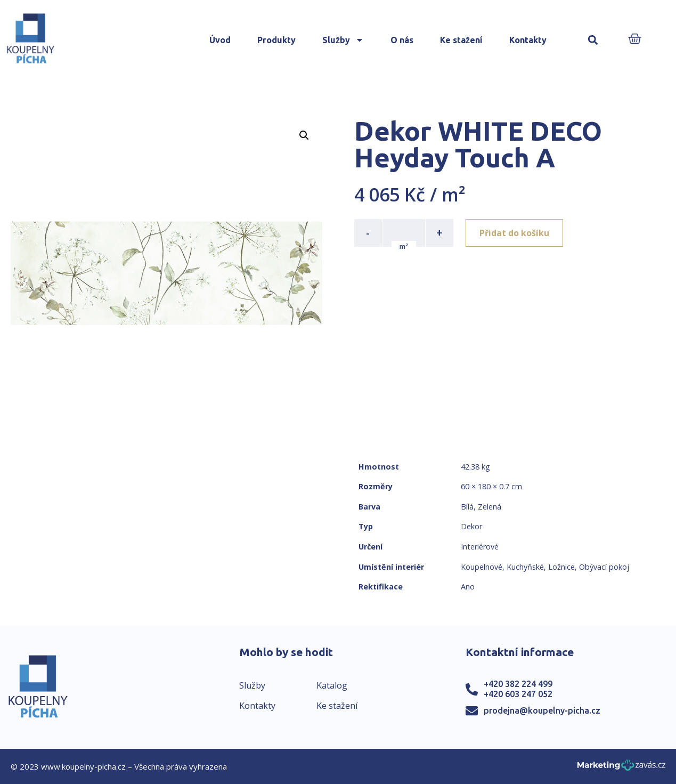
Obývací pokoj (604, 567)
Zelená (490, 507)
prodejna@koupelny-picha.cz (542, 710)
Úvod (220, 40)
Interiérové (480, 547)
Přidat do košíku (515, 233)
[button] (593, 40)
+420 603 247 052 (518, 694)
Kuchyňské (525, 567)
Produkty (276, 40)
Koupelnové (482, 567)
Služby (343, 40)
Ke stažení (461, 40)
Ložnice (561, 567)
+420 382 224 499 (518, 684)
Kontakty (528, 40)
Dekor (471, 526)
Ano (468, 587)
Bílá (467, 507)
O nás (402, 40)
